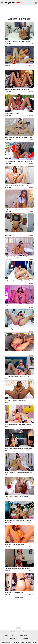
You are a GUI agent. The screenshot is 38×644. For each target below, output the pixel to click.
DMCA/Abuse (23, 636)
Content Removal (15, 639)
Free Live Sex (6, 642)
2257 (32, 636)
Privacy (14, 636)
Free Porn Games (32, 642)
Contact (25, 639)
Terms (6, 636)
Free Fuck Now (19, 642)
